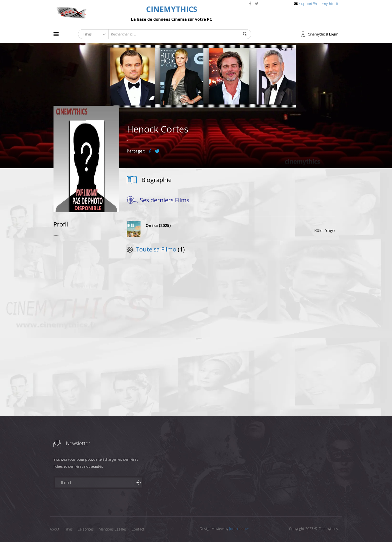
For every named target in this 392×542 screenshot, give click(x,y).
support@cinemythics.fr (319, 4)
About (55, 529)
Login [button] (334, 34)
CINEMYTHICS (172, 9)
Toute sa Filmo (156, 249)
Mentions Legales (113, 529)
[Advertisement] (86, 316)
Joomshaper (239, 529)
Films (69, 529)
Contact (138, 529)
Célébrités (86, 529)
